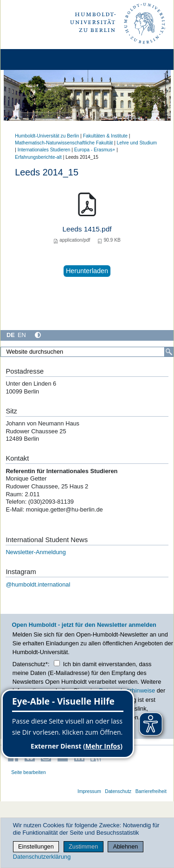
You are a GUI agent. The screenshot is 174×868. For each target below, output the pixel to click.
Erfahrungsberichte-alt (38, 157)
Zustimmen (83, 846)
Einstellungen (36, 846)
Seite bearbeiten (29, 772)
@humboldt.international (38, 584)
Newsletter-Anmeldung (35, 552)
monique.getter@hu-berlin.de (65, 509)
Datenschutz (118, 791)
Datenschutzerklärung (42, 857)
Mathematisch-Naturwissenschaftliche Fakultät (64, 143)
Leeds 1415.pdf (87, 229)
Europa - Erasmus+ (95, 150)
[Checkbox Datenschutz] (57, 663)
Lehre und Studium (137, 143)
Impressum (89, 791)
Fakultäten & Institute (105, 136)
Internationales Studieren (44, 150)
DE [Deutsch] (11, 335)
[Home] (33, 59)
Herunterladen (87, 271)
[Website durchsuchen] (87, 352)
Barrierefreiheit (151, 791)
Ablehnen (125, 846)
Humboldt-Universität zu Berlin (47, 136)
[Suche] (169, 352)
